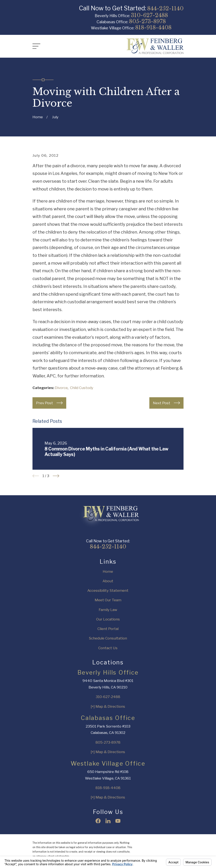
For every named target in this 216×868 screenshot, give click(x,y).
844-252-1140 (165, 8)
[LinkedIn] (108, 821)
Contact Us (108, 648)
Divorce (61, 388)
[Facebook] (98, 821)
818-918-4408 (153, 27)
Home (108, 571)
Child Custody (82, 388)
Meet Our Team (108, 600)
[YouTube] (118, 821)
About (108, 581)
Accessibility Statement (108, 590)
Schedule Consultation (108, 638)
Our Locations (108, 619)
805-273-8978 (147, 21)
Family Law (108, 610)
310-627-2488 (149, 15)
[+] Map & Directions (108, 706)
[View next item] (56, 476)
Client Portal (108, 629)
